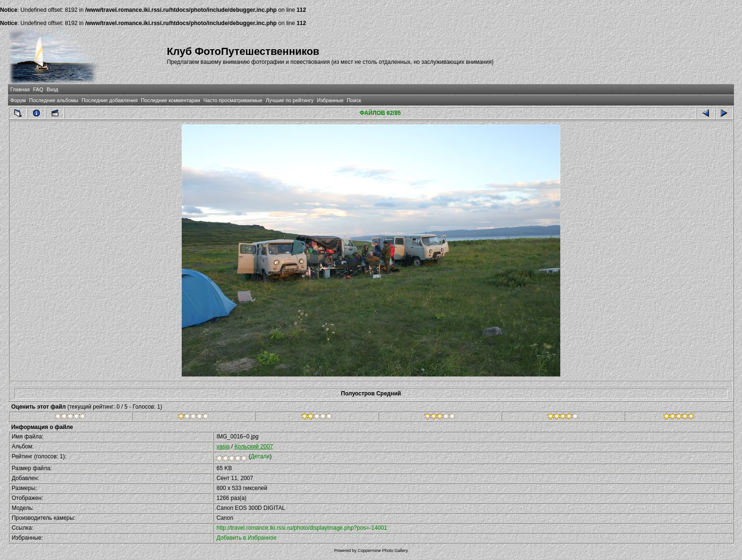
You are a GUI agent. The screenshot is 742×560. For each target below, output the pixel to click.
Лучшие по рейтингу (290, 100)
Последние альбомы (53, 100)
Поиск (354, 100)
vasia (223, 446)
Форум (18, 100)
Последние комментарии (171, 100)
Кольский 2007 (253, 446)
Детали (260, 456)
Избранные (330, 100)
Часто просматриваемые (233, 100)
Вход (52, 89)
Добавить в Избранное (246, 538)
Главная (20, 89)
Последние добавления (109, 100)
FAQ (38, 89)
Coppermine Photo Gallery (383, 551)
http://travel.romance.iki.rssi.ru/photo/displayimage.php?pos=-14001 (302, 528)
